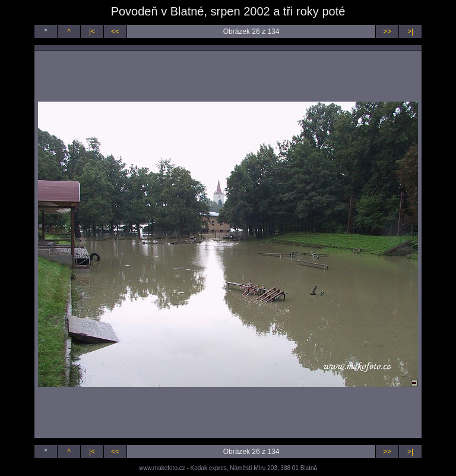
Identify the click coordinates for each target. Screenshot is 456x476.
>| (410, 31)
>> (387, 31)
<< (115, 31)
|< (92, 31)
